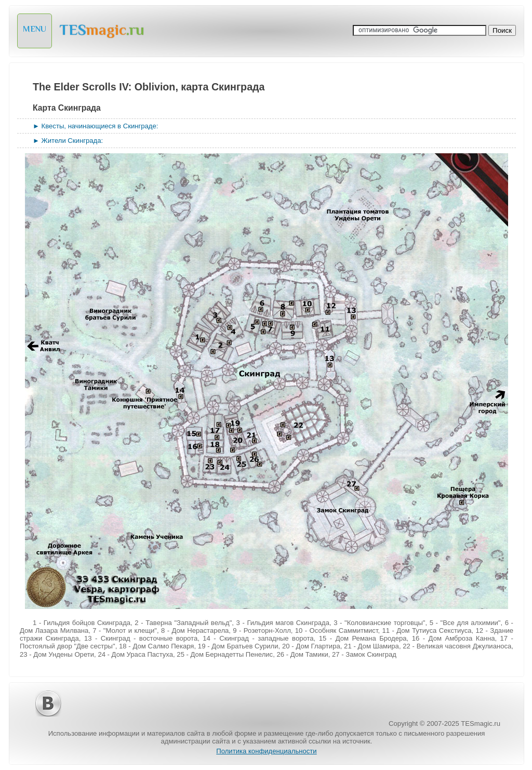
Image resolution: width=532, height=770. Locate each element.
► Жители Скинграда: (68, 141)
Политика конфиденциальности (266, 751)
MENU (35, 29)
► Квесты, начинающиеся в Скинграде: (95, 126)
